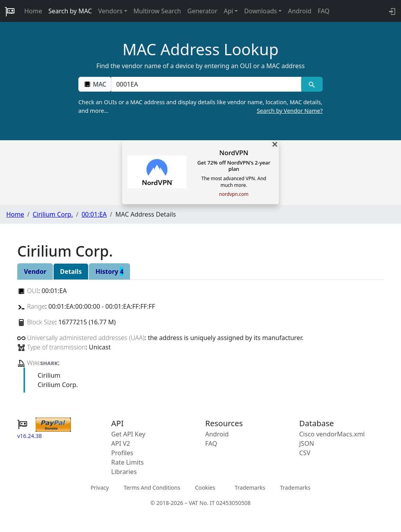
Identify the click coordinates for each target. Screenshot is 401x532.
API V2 (121, 443)
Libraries (124, 472)
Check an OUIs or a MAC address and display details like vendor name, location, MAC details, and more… (200, 107)
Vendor (35, 271)
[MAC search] (312, 84)
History (110, 271)
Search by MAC (70, 11)
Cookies (205, 488)
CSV (305, 453)
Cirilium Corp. (53, 214)
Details (71, 271)
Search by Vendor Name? (290, 111)
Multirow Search (157, 11)
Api (228, 11)
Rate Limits (127, 462)
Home (33, 11)
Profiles (122, 453)
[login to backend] (391, 11)
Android (300, 11)
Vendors (110, 11)
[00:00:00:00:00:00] (206, 84)
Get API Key (128, 434)
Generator (202, 11)
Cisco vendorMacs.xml (332, 434)
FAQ (323, 11)
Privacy (100, 488)
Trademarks (250, 488)
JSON (307, 443)
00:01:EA (94, 214)
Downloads (260, 11)
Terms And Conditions (152, 488)
